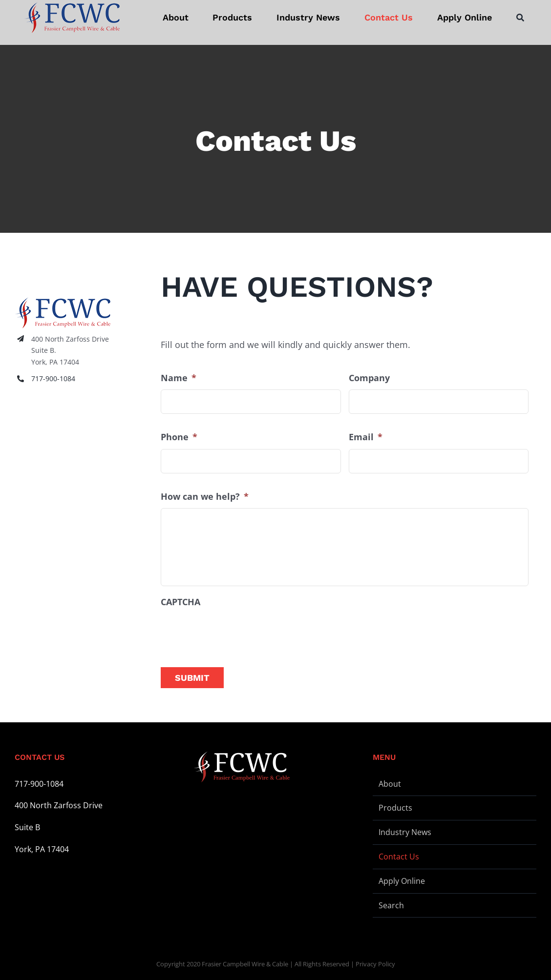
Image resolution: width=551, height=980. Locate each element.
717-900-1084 (53, 378)
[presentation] (235, 633)
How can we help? (205, 497)
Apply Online (402, 881)
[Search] (520, 18)
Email (366, 437)
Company (369, 378)
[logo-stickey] (72, 18)
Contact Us (399, 857)
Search (391, 905)
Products (395, 808)
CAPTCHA (180, 602)
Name (179, 378)
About (390, 784)
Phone (179, 437)
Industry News (405, 832)
